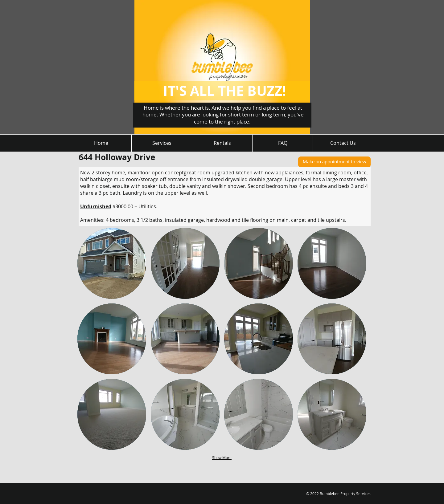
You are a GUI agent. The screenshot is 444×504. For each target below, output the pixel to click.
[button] (112, 263)
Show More (222, 457)
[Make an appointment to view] (334, 162)
